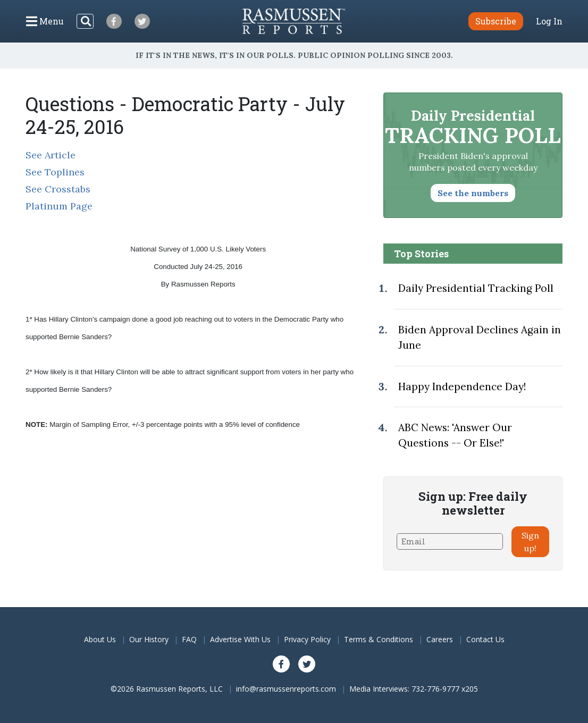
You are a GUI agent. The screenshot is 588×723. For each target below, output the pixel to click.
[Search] (85, 21)
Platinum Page (59, 206)
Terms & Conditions (379, 639)
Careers (440, 639)
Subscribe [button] (496, 21)
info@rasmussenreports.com (286, 689)
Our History (149, 639)
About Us (100, 639)
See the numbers (473, 193)
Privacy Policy (307, 639)
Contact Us (485, 639)
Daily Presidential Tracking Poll (476, 288)
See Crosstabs (58, 189)
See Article (51, 155)
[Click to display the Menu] (45, 21)
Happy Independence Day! (462, 386)
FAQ (189, 639)
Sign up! (530, 542)
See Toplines (55, 172)
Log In (549, 21)
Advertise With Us (240, 639)
